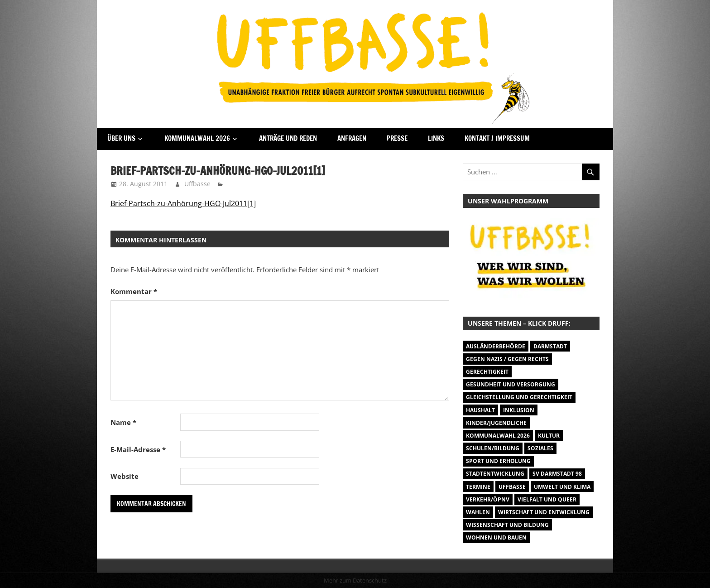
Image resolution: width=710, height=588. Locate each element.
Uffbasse (197, 184)
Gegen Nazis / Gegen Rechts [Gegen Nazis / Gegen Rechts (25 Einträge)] (507, 359)
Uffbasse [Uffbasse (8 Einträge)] (512, 487)
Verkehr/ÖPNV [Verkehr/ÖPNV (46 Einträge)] (488, 499)
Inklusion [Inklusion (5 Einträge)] (519, 410)
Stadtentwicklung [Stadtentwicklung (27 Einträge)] (495, 474)
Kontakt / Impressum (497, 138)
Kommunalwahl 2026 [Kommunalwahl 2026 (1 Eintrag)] (498, 436)
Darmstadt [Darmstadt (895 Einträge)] (550, 346)
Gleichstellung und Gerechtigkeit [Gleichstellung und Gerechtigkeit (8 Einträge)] (519, 397)
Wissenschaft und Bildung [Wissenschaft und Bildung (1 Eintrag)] (507, 525)
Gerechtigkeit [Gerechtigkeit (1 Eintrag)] (487, 372)
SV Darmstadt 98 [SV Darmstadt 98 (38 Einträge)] (557, 474)
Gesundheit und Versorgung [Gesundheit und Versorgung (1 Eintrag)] (511, 384)
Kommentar (134, 291)
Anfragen (352, 138)
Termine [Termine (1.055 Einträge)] (478, 487)
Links (436, 138)
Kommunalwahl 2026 (197, 138)
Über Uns (121, 138)
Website (125, 476)
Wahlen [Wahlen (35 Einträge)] (478, 512)
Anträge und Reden (288, 138)
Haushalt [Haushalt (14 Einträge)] (480, 410)
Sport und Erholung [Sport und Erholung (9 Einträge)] (498, 461)
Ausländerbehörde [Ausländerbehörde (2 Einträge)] (496, 346)
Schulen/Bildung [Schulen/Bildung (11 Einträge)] (493, 448)
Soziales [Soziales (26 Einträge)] (540, 448)
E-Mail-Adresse (138, 449)
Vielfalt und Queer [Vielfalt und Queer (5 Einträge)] (547, 499)
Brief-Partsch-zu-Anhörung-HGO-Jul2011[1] (183, 203)
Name (123, 422)
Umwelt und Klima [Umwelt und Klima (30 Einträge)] (562, 487)
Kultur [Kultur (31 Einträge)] (549, 436)
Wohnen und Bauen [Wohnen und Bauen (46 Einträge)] (496, 537)
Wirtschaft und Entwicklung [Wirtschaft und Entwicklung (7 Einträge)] (544, 512)
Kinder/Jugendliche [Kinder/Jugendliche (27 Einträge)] (496, 423)
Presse (397, 138)
